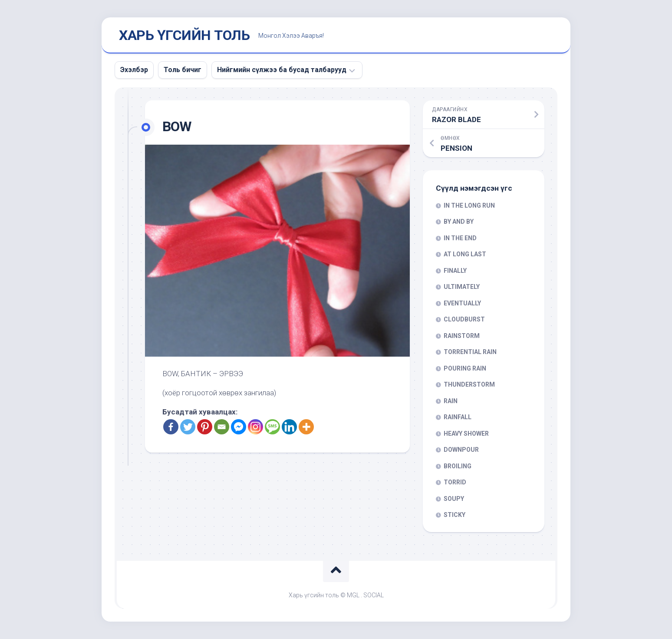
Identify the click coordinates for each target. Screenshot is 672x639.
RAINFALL (458, 417)
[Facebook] (171, 427)
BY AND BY (459, 222)
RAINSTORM (462, 336)
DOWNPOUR (461, 450)
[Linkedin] (289, 427)
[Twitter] (188, 427)
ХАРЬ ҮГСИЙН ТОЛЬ (184, 35)
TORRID (455, 482)
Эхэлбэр (134, 70)
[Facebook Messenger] (239, 427)
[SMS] (272, 427)
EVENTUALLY (462, 303)
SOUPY (454, 499)
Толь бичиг (183, 70)
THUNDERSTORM (469, 384)
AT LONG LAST (465, 254)
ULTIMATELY (462, 287)
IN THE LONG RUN (469, 205)
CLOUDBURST (464, 319)
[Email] (222, 427)
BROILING (458, 466)
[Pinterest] (205, 427)
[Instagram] (255, 427)
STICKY (455, 515)
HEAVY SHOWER (466, 434)
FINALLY (455, 271)
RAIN (451, 401)
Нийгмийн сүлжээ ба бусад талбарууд (282, 70)
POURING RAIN (465, 368)
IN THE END (460, 238)
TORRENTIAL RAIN (470, 352)
